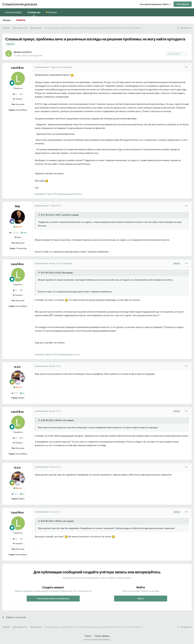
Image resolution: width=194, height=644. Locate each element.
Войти (141, 598)
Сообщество (34, 14)
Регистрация (183, 4)
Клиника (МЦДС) (13, 12)
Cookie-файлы (102, 636)
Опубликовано (48, 67)
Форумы (7, 20)
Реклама (52, 12)
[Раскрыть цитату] (39, 215)
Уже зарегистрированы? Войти (155, 4)
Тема (88, 636)
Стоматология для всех (20, 4)
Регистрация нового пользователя (53, 598)
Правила (21, 20)
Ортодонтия (36, 55)
